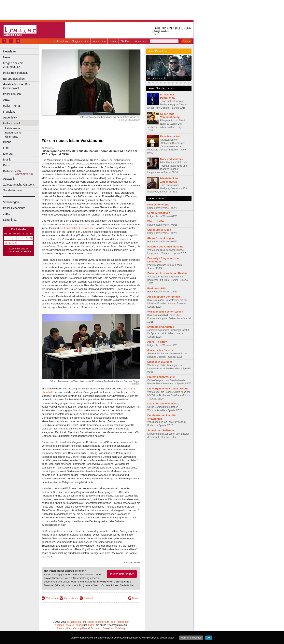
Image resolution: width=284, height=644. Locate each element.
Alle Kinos (126, 41)
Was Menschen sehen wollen (165, 312)
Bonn (69, 628)
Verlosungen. (11, 202)
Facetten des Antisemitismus (165, 247)
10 (31, 238)
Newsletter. (10, 51)
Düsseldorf (108, 628)
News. (7, 57)
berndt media (74, 622)
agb (113, 622)
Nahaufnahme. (14, 133)
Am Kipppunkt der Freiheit (164, 297)
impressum (89, 622)
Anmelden (141, 41)
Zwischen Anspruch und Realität (167, 273)
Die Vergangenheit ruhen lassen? (168, 389)
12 (10, 243)
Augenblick (10, 118)
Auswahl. (9, 179)
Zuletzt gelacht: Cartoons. (19, 185)
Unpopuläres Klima (159, 230)
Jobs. (7, 214)
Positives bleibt (157, 288)
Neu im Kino (99, 41)
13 (14, 243)
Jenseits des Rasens (160, 350)
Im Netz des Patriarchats (168, 96)
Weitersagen (52, 598)
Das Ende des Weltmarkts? (164, 404)
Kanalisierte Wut (170, 136)
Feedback (88, 598)
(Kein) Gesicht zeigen (161, 238)
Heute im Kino (60, 41)
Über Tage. (11, 137)
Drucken (136, 598)
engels (79, 625)
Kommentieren (71, 598)
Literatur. (9, 154)
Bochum (61, 628)
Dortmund (96, 628)
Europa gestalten (14, 79)
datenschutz (103, 622)
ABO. (7, 100)
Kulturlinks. (10, 220)
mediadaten (123, 622)
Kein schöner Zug (158, 205)
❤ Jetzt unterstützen (122, 574)
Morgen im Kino (80, 41)
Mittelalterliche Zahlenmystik (169, 180)
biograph (59, 625)
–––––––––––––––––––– (19, 196)
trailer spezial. (12, 123)
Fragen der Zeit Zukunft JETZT (21, 65)
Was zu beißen (156, 221)
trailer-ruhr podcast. (15, 73)
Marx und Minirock (172, 159)
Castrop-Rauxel (81, 628)
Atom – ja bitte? (157, 342)
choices (70, 625)
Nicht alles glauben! (160, 362)
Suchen (186, 41)
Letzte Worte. (13, 128)
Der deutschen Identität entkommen (162, 417)
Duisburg (120, 628)
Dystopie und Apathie (161, 327)
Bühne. (8, 142)
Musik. (7, 160)
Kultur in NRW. (12, 171)
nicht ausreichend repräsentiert (77, 228)
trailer (91, 625)
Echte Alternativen (159, 213)
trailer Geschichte (14, 208)
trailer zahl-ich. (12, 94)
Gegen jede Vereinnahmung (170, 116)
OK (209, 638)
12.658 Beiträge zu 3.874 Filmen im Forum (18, 250)
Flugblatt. (9, 112)
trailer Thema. (12, 106)
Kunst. (7, 165)
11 (6, 243)
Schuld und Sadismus (161, 430)
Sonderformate (13, 190)
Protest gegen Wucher (161, 377)
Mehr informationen (191, 638)
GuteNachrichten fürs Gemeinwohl (17, 86)
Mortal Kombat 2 (156, 78)
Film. (6, 148)
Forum (113, 41)
